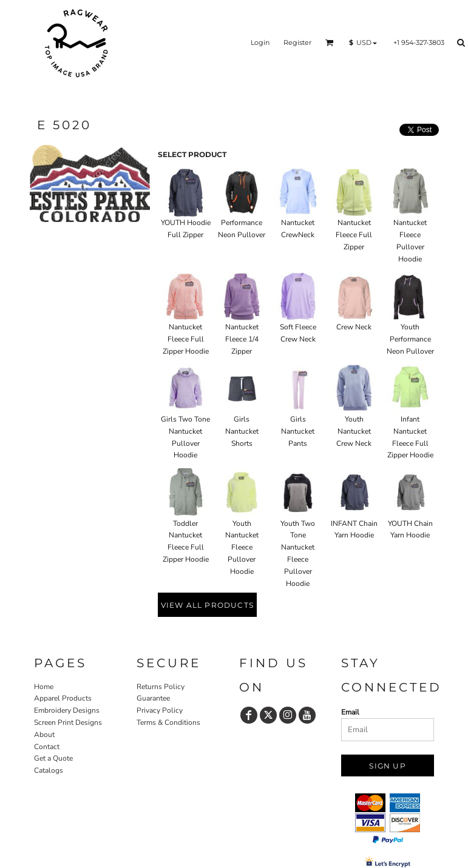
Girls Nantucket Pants (298, 431)
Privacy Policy (160, 710)
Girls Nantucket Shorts (242, 431)
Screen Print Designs (68, 722)
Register (297, 42)
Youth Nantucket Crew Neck (354, 431)
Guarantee (153, 698)
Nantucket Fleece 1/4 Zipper (242, 339)
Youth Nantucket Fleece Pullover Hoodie (242, 547)
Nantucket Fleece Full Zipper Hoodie (186, 339)
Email (350, 712)
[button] (330, 42)
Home (44, 687)
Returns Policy (161, 687)
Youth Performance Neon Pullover (410, 339)
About (44, 735)
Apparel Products (63, 698)
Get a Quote (53, 758)
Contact (47, 747)
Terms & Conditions (168, 722)
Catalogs (49, 770)
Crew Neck (354, 327)
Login (260, 42)
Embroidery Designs (67, 710)
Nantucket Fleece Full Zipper (354, 235)
